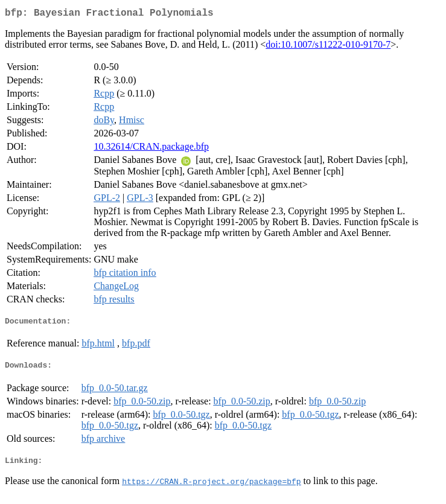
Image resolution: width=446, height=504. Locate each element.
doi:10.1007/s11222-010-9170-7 (328, 47)
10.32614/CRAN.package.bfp (151, 149)
